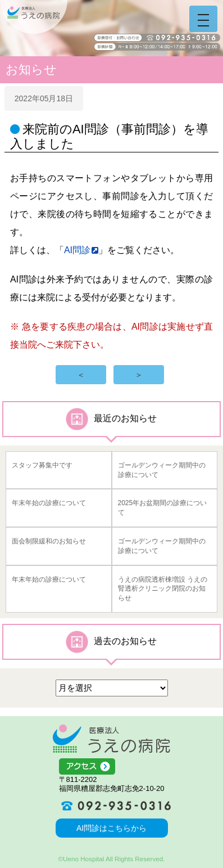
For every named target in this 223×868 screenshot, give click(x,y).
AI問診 (77, 250)
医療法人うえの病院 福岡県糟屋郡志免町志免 (112, 739)
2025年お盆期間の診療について (163, 508)
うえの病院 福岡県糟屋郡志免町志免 (34, 17)
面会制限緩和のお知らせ (49, 541)
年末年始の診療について (49, 503)
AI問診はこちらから (112, 828)
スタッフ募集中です (42, 465)
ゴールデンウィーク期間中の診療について (162, 470)
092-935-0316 (112, 806)
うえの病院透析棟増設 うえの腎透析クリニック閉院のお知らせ (163, 589)
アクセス (112, 767)
